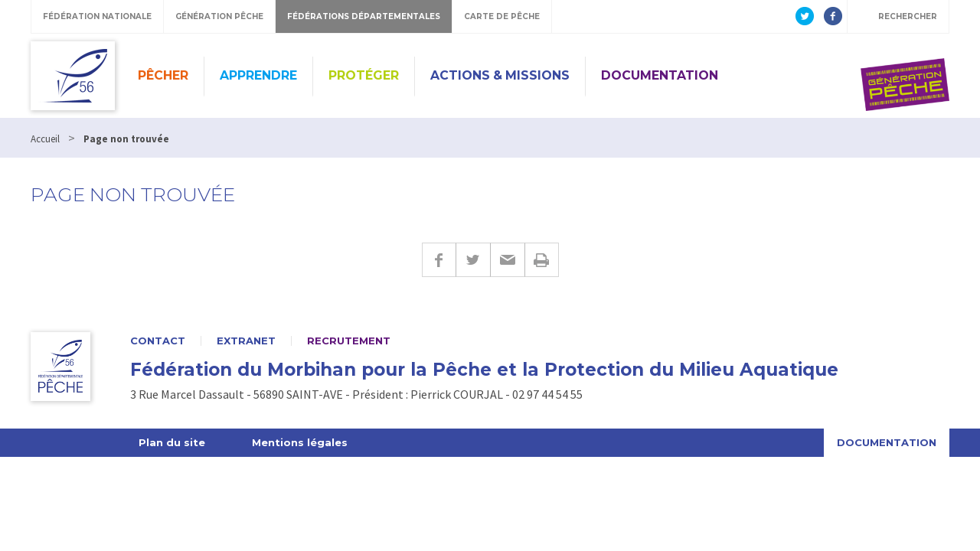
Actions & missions (500, 75)
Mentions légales (300, 442)
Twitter (473, 260)
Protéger (364, 75)
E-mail (507, 260)
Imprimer (542, 260)
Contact (158, 341)
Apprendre (258, 75)
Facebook (439, 260)
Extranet (246, 341)
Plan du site (172, 442)
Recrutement (349, 341)
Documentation (660, 75)
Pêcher (163, 75)
